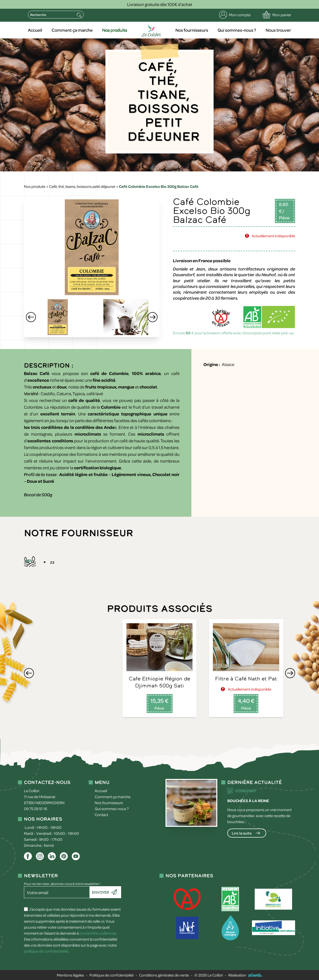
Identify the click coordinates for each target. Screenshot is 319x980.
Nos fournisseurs (192, 30)
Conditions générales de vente (164, 975)
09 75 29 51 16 (36, 809)
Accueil (35, 30)
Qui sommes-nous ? (237, 30)
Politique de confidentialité (112, 975)
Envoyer (100, 892)
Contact (101, 815)
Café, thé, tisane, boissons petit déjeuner (82, 186)
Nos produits (115, 30)
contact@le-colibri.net (98, 933)
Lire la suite (242, 833)
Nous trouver (278, 30)
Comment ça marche (72, 30)
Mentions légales (70, 975)
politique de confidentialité (46, 951)
